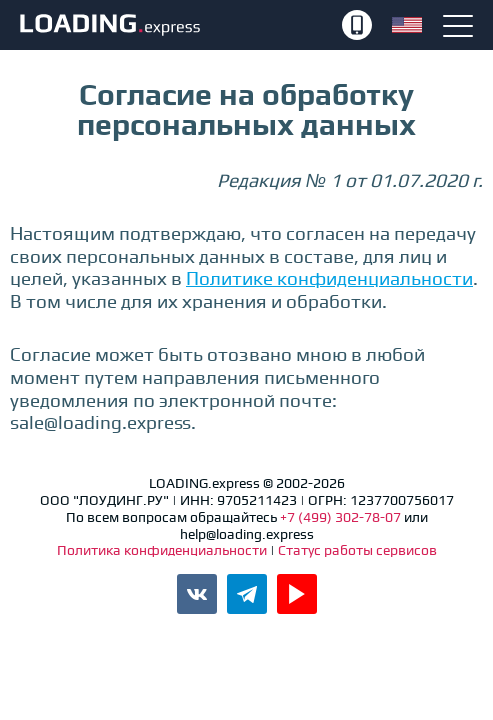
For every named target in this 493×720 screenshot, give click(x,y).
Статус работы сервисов (357, 550)
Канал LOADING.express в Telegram (247, 594)
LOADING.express (178, 25)
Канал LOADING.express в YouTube (297, 594)
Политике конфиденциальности (329, 278)
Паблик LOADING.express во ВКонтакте (197, 594)
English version (407, 25)
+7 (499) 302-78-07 (357, 25)
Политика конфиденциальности (163, 550)
